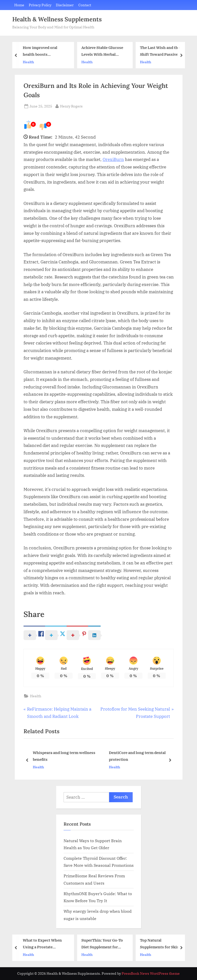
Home (19, 5)
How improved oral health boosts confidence (40, 52)
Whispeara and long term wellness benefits (64, 756)
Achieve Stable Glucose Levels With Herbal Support (102, 52)
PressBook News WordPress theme (151, 973)
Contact (85, 5)
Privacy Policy (40, 5)
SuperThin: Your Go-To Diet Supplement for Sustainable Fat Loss (102, 944)
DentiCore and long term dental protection (137, 756)
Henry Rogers (71, 106)
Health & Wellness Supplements (57, 19)
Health (28, 62)
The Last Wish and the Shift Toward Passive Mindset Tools (160, 52)
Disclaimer (65, 5)
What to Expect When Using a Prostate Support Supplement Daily (42, 944)
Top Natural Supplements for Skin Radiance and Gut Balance (160, 944)
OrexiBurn (113, 159)
